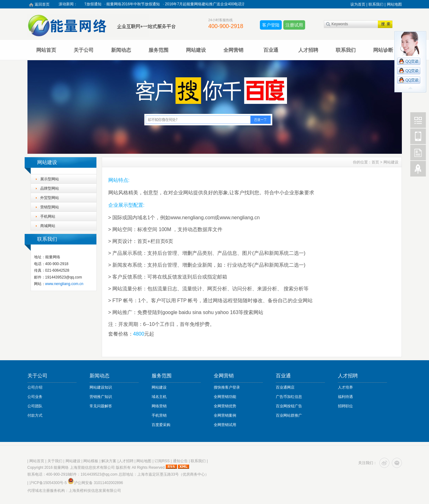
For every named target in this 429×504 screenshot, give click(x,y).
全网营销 (233, 50)
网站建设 (196, 50)
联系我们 (346, 50)
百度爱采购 (161, 425)
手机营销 (159, 415)
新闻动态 (121, 50)
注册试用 (294, 25)
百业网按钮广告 (289, 406)
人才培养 (345, 387)
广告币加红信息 (289, 397)
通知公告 (180, 461)
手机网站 (48, 216)
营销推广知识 (101, 397)
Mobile (418, 136)
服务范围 (158, 50)
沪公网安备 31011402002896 (95, 483)
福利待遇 (345, 397)
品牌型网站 (50, 188)
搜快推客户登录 (227, 387)
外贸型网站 (50, 198)
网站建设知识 (101, 387)
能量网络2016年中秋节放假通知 (135, 4)
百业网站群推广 (289, 415)
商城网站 (48, 226)
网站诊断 (383, 50)
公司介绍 (35, 387)
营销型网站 (50, 207)
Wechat (418, 120)
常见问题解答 (101, 406)
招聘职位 (345, 406)
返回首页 (42, 4)
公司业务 (35, 397)
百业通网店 (285, 387)
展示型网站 (50, 179)
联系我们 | (377, 4)
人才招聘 (308, 50)
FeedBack (418, 153)
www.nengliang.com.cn (64, 284)
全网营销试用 (225, 425)
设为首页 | (359, 4)
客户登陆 (271, 25)
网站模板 (91, 461)
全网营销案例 (225, 415)
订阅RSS (162, 461)
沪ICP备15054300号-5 (48, 483)
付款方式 (35, 415)
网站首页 (46, 50)
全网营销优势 (225, 406)
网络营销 (159, 406)
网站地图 (394, 4)
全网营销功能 (225, 397)
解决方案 (109, 461)
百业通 (271, 50)
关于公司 (84, 50)
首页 (375, 162)
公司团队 (35, 406)
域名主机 (159, 397)
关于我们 (55, 461)
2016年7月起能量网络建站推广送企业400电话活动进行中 (214, 4)
